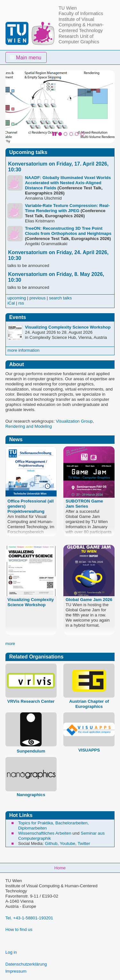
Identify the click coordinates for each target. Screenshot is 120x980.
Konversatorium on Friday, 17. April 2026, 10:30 (58, 167)
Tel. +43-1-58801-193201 (29, 918)
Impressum (16, 971)
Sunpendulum (31, 751)
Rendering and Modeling (29, 426)
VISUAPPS (89, 750)
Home (60, 868)
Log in (11, 952)
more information (23, 350)
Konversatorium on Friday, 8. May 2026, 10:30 (56, 277)
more (10, 644)
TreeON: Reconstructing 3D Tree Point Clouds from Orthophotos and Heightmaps (68, 231)
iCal (11, 303)
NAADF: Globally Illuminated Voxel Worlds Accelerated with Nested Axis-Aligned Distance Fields (68, 183)
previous (37, 298)
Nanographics (31, 795)
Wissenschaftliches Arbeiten (45, 833)
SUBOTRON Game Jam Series (84, 504)
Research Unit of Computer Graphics (79, 39)
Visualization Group (74, 421)
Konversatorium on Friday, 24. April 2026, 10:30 (58, 255)
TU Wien (68, 8)
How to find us (19, 929)
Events (18, 317)
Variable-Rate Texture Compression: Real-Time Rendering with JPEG (67, 208)
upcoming (17, 298)
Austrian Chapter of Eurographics (89, 704)
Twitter (84, 843)
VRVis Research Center (31, 701)
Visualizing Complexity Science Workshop (68, 327)
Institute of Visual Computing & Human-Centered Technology (81, 25)
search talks (60, 298)
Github (51, 843)
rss (21, 303)
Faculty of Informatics (81, 13)
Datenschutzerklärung (26, 964)
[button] (26, 57)
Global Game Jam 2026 (89, 600)
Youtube (68, 843)
